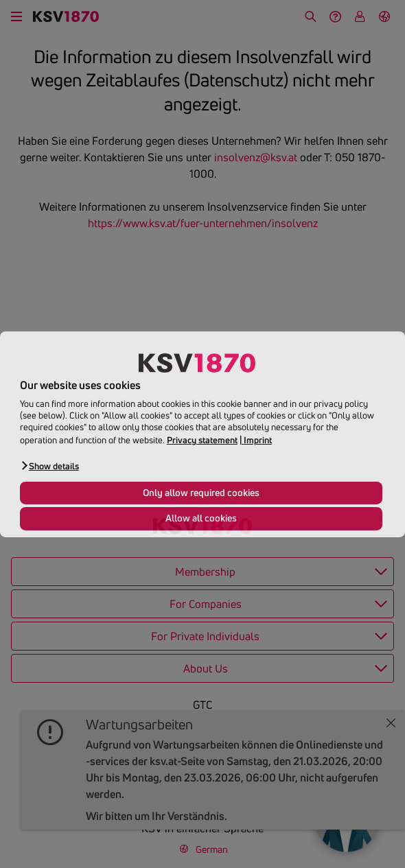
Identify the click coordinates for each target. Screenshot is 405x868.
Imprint (258, 440)
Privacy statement (202, 440)
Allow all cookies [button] (201, 518)
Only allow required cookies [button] (201, 493)
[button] (49, 466)
